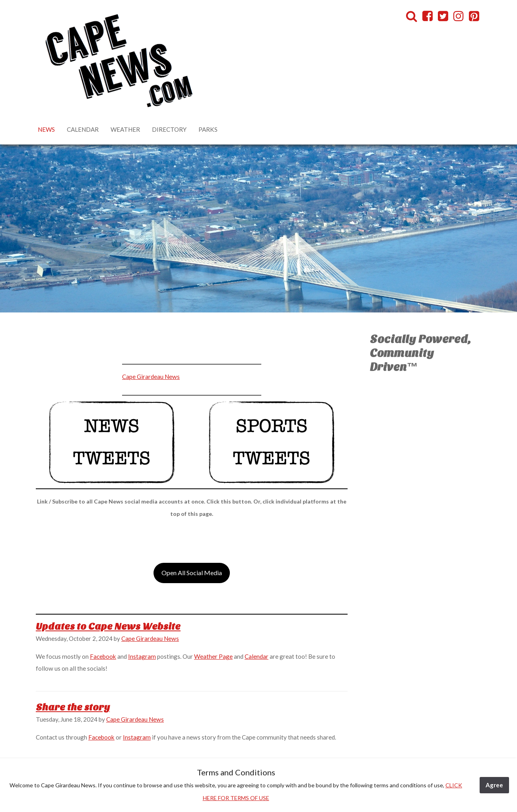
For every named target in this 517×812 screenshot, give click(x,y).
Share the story (73, 707)
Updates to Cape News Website (108, 627)
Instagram (142, 656)
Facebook (103, 656)
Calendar (83, 129)
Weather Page (213, 656)
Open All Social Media (192, 573)
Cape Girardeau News (151, 377)
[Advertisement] (130, 345)
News (46, 129)
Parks (208, 129)
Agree (494, 785)
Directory (169, 129)
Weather (125, 129)
